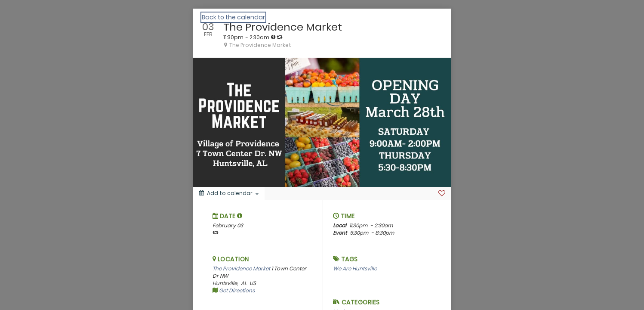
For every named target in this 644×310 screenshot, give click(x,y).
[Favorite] (442, 193)
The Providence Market (242, 268)
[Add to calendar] (229, 193)
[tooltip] (273, 37)
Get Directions (234, 290)
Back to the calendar (233, 17)
